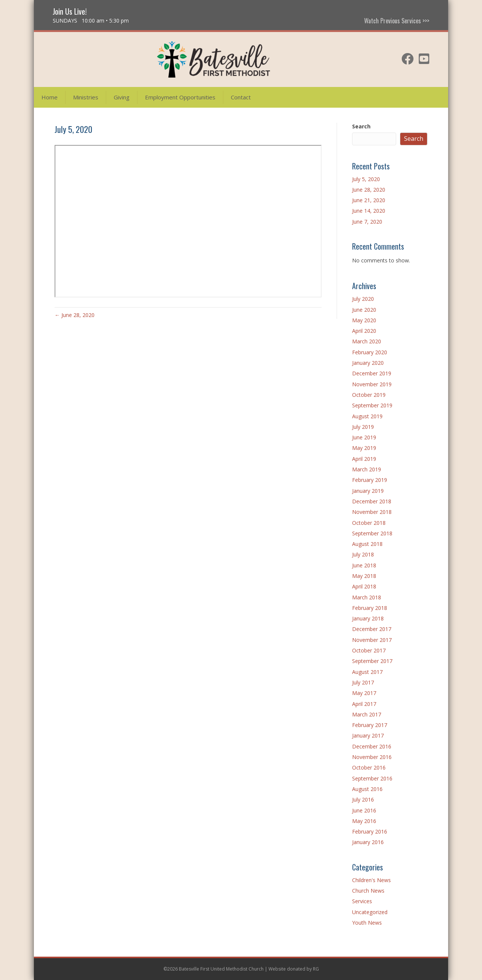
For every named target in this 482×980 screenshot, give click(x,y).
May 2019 (364, 448)
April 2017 (364, 704)
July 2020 (363, 299)
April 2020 (364, 331)
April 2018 (364, 586)
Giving (122, 97)
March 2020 (367, 341)
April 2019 (364, 459)
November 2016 (372, 757)
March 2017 (367, 714)
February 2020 (370, 352)
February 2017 (370, 725)
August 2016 (367, 789)
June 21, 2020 (369, 200)
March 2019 (367, 469)
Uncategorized (370, 912)
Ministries (86, 97)
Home (50, 97)
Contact (241, 97)
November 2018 (372, 512)
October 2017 (369, 650)
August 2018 (367, 544)
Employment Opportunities (180, 97)
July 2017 (363, 682)
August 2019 (367, 416)
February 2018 (370, 608)
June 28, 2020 (369, 190)
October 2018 (369, 523)
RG (316, 969)
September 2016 (372, 778)
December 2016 (372, 746)
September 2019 (372, 405)
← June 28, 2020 (75, 315)
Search (361, 126)
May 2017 (364, 693)
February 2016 (370, 831)
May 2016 (364, 821)
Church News (368, 891)
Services (362, 901)
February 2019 (370, 480)
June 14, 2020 (369, 211)
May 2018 (364, 576)
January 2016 (368, 842)
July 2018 (363, 554)
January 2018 (368, 618)
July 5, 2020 (366, 179)
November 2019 (372, 384)
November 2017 (372, 640)
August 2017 (367, 672)
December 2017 (372, 629)
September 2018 (372, 533)
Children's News (371, 880)
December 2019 (372, 373)
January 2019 (368, 491)
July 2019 (363, 427)
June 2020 (364, 310)
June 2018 (364, 565)
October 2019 (369, 395)
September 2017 (372, 661)
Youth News (367, 923)
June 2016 (364, 810)
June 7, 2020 (367, 222)
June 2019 (364, 437)
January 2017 (368, 735)
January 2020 (368, 363)
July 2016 (363, 799)
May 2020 (364, 320)
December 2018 (372, 501)
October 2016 (369, 767)
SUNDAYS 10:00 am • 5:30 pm (91, 21)
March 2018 (367, 597)
